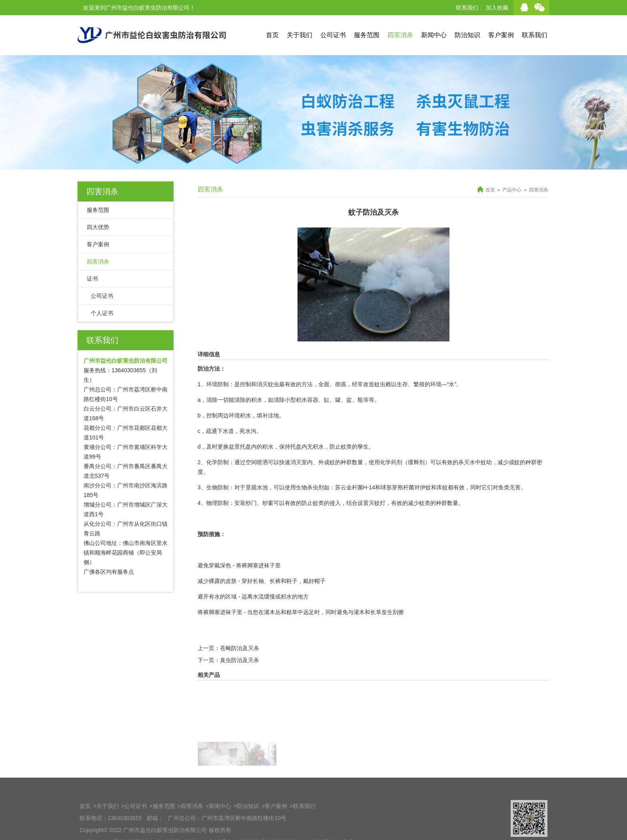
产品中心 (512, 190)
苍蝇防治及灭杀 (240, 662)
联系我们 (467, 8)
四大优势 (98, 227)
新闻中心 (434, 35)
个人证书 (102, 313)
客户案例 (501, 35)
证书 (92, 279)
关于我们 (300, 35)
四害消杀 (400, 35)
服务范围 (367, 35)
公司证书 (333, 35)
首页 (272, 35)
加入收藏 (497, 8)
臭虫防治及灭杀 (240, 674)
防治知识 (467, 35)
